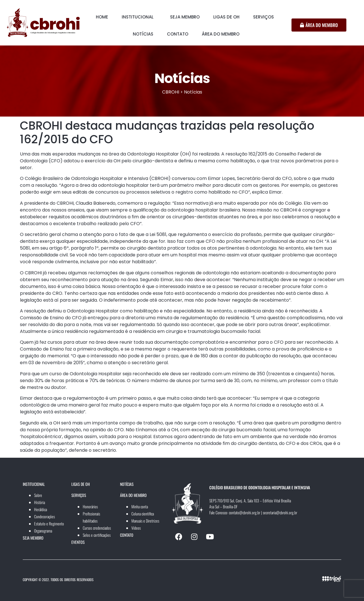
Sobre (38, 495)
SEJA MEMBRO (185, 17)
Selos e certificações (97, 535)
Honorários (90, 506)
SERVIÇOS (263, 17)
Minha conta (140, 506)
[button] (139, 17)
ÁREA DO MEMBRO (221, 34)
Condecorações (45, 516)
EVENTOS (78, 542)
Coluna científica (143, 514)
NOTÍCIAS (143, 34)
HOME (102, 17)
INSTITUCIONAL (138, 17)
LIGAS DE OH (226, 17)
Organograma (43, 531)
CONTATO (178, 34)
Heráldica (41, 509)
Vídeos (136, 528)
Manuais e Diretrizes (145, 521)
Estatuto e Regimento (49, 524)
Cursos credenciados (97, 528)
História (40, 502)
